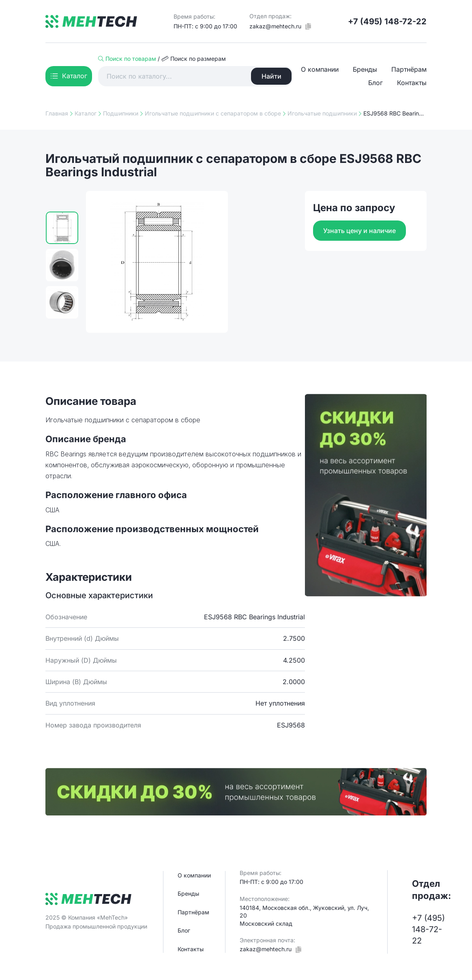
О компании (320, 69)
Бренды (365, 69)
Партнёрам (409, 69)
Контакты (412, 83)
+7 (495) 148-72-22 (387, 21)
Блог (375, 83)
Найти (271, 76)
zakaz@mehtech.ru (275, 26)
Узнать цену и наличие (359, 231)
